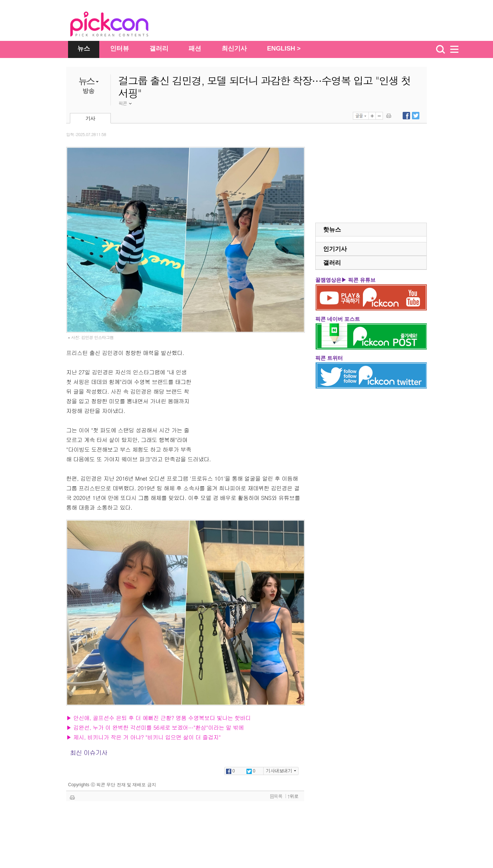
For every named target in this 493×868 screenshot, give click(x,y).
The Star (120, 25)
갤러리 (159, 49)
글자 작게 (379, 116)
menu (458, 49)
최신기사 (234, 49)
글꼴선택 (361, 116)
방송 (88, 91)
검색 (441, 49)
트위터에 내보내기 (416, 116)
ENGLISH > (284, 49)
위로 (293, 796)
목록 (276, 796)
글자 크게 (372, 116)
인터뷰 (120, 49)
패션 (195, 49)
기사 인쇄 (389, 116)
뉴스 (84, 49)
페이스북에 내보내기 (406, 116)
